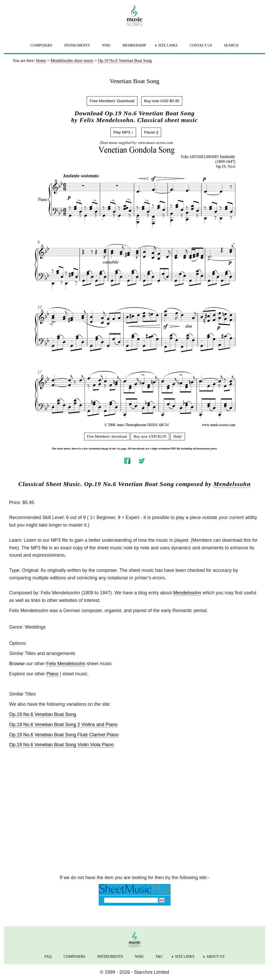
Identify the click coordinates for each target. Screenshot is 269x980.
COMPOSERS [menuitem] (41, 45)
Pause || (151, 132)
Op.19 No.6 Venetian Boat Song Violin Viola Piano (62, 745)
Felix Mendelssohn (66, 664)
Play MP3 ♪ (123, 132)
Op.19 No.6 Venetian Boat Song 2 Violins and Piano (63, 725)
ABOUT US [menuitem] (215, 957)
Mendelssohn (232, 484)
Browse (17, 664)
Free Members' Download (112, 101)
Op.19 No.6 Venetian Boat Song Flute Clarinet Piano (64, 735)
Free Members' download (107, 436)
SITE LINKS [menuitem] (168, 45)
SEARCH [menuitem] (231, 45)
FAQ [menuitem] (48, 957)
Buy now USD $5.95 (162, 101)
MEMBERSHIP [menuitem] (134, 45)
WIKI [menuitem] (106, 45)
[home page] (134, 15)
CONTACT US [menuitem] (201, 45)
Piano (52, 674)
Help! (178, 436)
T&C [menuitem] (159, 957)
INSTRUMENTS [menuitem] (77, 45)
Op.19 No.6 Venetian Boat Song (43, 714)
